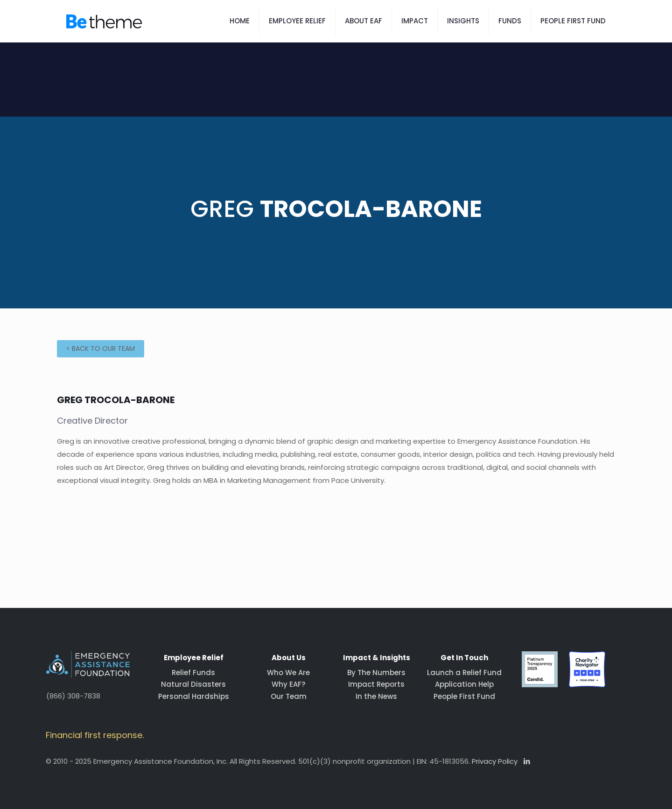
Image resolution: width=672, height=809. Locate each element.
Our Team (289, 696)
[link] (540, 670)
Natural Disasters (193, 684)
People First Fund (464, 696)
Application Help (464, 684)
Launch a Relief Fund (464, 673)
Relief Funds (193, 673)
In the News (376, 696)
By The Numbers (376, 673)
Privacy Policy (495, 761)
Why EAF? (288, 684)
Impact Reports (376, 684)
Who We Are (288, 673)
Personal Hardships (194, 696)
